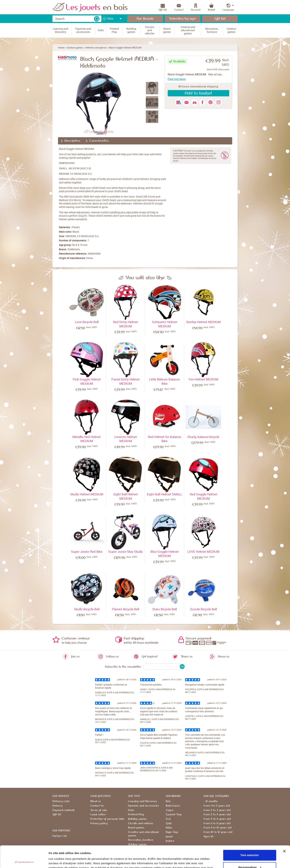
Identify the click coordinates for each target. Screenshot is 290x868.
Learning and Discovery (142, 801)
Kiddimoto (74, 249)
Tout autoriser (250, 833)
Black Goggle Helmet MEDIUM (125, 48)
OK (182, 667)
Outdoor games (75, 48)
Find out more (177, 79)
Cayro (170, 810)
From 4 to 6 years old (217, 819)
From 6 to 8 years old (217, 823)
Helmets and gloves (96, 48)
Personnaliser (250, 845)
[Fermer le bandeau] (284, 829)
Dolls (131, 810)
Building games (137, 819)
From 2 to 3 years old (217, 810)
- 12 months (211, 801)
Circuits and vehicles (141, 823)
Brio (168, 801)
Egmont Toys (174, 815)
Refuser (250, 858)
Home (61, 48)
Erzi (168, 819)
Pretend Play (136, 815)
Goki (169, 823)
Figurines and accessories (143, 806)
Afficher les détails (61, 861)
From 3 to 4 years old (217, 815)
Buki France (173, 806)
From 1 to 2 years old (217, 806)
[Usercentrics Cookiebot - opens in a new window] (24, 861)
